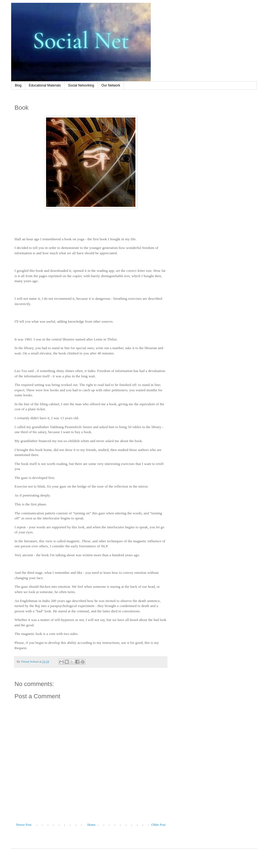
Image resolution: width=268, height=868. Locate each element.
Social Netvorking (81, 85)
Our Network (111, 85)
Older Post (158, 825)
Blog (18, 85)
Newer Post (24, 825)
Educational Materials (45, 85)
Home (91, 825)
